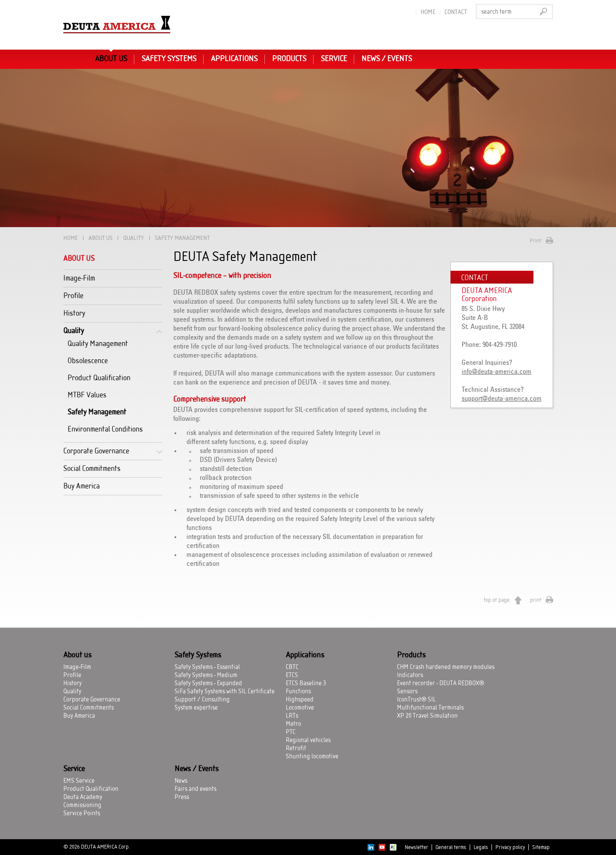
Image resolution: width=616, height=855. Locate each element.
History (74, 313)
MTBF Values (87, 395)
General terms (451, 847)
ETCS (292, 675)
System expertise (196, 708)
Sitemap (541, 847)
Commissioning (82, 805)
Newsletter (416, 847)
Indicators (410, 675)
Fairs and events (195, 789)
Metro (293, 724)
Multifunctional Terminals (430, 708)
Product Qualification (99, 378)
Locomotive (300, 708)
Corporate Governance (96, 451)
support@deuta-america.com (502, 399)
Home (428, 12)
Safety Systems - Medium (206, 675)
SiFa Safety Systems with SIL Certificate (225, 692)
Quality (134, 238)
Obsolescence (88, 361)
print (536, 600)
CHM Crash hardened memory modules (446, 667)
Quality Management (98, 344)
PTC (291, 732)
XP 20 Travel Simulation (427, 716)
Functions (298, 692)
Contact (456, 12)
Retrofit (296, 748)
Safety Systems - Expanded (208, 683)
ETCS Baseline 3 (306, 683)
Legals (481, 847)
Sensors (407, 692)
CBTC (292, 667)
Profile (73, 296)
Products (289, 59)
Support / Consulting (202, 700)
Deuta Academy (83, 797)
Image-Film (79, 278)
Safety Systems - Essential (207, 667)
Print (535, 241)
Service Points (82, 814)
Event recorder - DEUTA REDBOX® (441, 683)
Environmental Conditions (105, 429)
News (181, 781)
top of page (497, 600)
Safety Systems (169, 59)
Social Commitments (92, 469)
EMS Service (79, 781)
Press (182, 797)
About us (111, 59)
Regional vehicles (308, 740)
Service (334, 59)
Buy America (81, 486)
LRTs (292, 716)
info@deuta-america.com (496, 372)
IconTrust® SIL (416, 700)
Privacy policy (510, 847)
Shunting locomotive (312, 757)
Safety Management (97, 412)
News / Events (387, 59)
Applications (234, 59)
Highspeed (300, 700)
